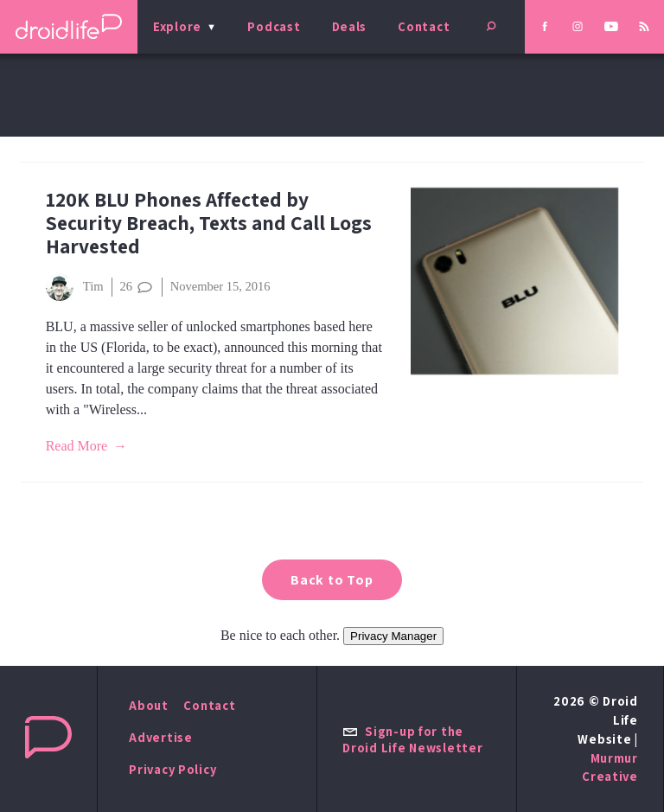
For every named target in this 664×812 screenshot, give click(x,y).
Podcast (274, 26)
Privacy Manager (393, 636)
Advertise (161, 737)
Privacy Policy (172, 769)
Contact (424, 26)
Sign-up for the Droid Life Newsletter (412, 739)
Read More (77, 446)
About (149, 705)
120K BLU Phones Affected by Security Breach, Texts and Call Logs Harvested (209, 223)
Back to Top (332, 580)
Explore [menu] (177, 26)
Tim (75, 287)
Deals (350, 26)
